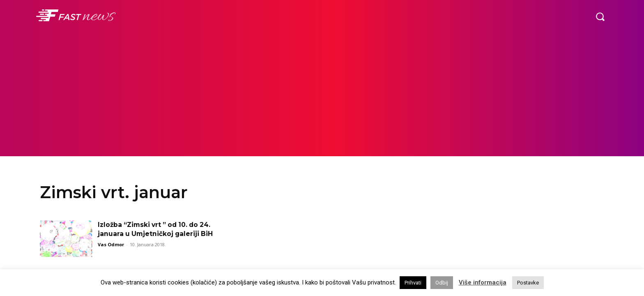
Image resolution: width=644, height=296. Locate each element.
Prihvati (413, 283)
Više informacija (483, 282)
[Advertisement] (322, 95)
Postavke (528, 283)
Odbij (442, 283)
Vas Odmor (111, 253)
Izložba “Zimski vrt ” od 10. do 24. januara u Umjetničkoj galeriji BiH (156, 234)
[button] (600, 16)
